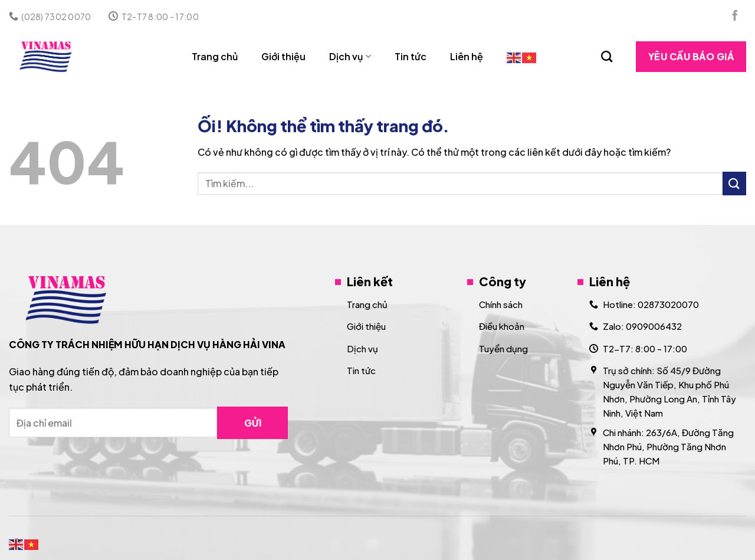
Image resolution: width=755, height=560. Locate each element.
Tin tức (411, 56)
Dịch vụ (350, 56)
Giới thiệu (283, 56)
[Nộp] (734, 183)
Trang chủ (215, 56)
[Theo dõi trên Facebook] (735, 17)
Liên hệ (467, 56)
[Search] (607, 56)
